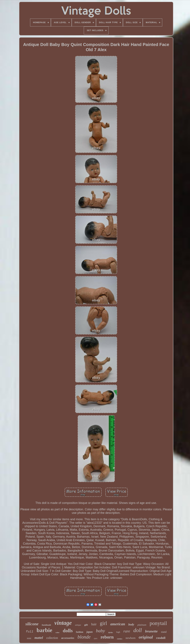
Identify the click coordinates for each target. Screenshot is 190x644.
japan (89, 632)
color (57, 632)
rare (127, 631)
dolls (68, 631)
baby (100, 631)
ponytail (158, 623)
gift (86, 625)
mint (29, 638)
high (118, 632)
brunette (151, 631)
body (131, 624)
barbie (44, 630)
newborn (130, 638)
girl (104, 623)
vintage (63, 623)
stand (164, 632)
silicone (32, 624)
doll (138, 630)
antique (78, 625)
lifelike (111, 633)
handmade (46, 625)
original (146, 637)
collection (52, 638)
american (118, 624)
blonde (84, 637)
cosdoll (161, 638)
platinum (142, 625)
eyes (96, 638)
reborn (107, 637)
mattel (39, 638)
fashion (80, 632)
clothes (120, 639)
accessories (68, 638)
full (30, 632)
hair (94, 624)
